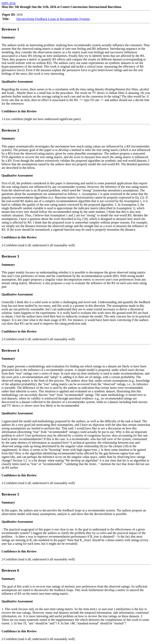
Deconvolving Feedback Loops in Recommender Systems (53, 19)
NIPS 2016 (9, 3)
